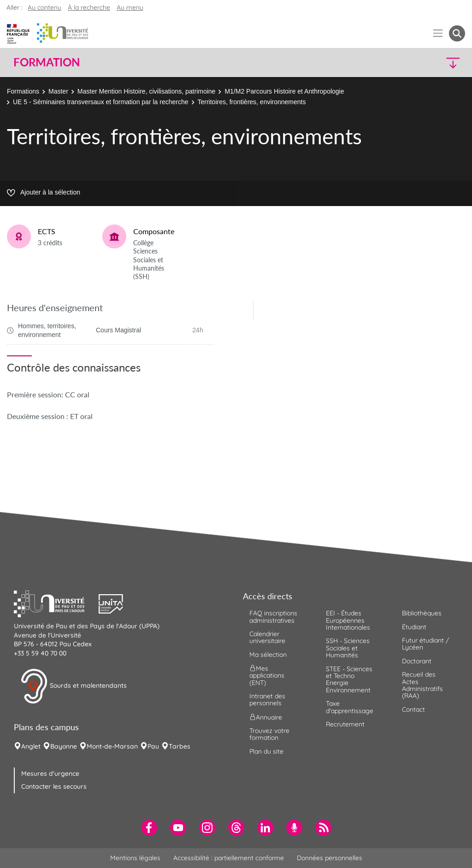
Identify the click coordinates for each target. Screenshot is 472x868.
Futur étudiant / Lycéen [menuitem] (425, 644)
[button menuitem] (457, 33)
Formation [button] (47, 62)
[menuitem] (149, 828)
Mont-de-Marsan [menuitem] (112, 746)
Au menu (130, 7)
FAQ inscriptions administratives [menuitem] (273, 617)
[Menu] (438, 33)
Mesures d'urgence (50, 774)
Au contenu (44, 7)
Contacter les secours (54, 786)
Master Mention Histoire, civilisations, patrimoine (147, 91)
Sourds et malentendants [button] (74, 686)
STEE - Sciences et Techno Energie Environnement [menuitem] (349, 679)
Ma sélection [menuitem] (268, 655)
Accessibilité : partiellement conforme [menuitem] (229, 858)
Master (58, 91)
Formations (23, 91)
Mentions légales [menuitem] (135, 858)
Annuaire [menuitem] (266, 717)
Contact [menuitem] (413, 709)
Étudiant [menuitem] (414, 627)
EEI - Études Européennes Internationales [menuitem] (348, 620)
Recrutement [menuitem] (345, 724)
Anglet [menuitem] (31, 746)
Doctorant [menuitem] (417, 661)
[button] (410, 62)
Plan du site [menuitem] (266, 751)
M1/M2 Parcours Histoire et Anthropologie (284, 91)
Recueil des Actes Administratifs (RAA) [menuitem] (422, 685)
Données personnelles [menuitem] (330, 858)
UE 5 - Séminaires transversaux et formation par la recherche (101, 102)
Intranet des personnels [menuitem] (267, 700)
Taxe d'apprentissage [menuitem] (350, 707)
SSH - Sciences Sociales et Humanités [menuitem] (348, 648)
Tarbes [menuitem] (180, 746)
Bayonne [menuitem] (64, 746)
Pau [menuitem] (153, 746)
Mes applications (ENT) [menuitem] (267, 676)
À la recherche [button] (89, 7)
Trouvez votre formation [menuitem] (269, 734)
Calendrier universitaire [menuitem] (267, 637)
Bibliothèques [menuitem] (422, 613)
